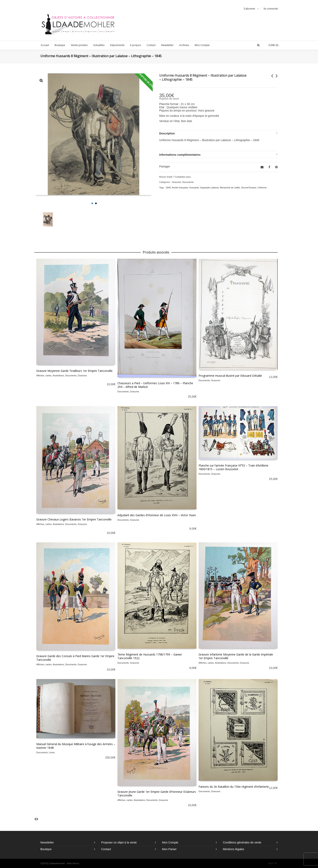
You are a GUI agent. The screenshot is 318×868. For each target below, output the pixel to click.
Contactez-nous (183, 177)
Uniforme (262, 188)
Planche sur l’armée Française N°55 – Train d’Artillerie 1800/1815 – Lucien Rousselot (233, 467)
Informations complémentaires (180, 155)
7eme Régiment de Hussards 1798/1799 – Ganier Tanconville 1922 (150, 656)
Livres (52, 752)
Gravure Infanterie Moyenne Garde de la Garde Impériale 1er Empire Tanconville (236, 656)
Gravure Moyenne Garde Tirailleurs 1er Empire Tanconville (74, 371)
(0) (271, 45)
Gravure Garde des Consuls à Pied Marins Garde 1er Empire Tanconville (75, 658)
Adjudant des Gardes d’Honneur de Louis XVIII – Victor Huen (157, 515)
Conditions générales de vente (242, 842)
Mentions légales (234, 849)
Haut (272, 863)
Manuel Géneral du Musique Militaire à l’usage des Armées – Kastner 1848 (76, 746)
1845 (168, 188)
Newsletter (47, 842)
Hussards (194, 188)
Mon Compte (170, 842)
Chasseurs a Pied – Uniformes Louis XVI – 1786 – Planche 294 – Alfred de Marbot (155, 385)
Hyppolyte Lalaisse (209, 188)
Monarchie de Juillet (230, 188)
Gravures (176, 182)
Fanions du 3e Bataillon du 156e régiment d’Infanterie (234, 787)
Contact (106, 849)
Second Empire (249, 188)
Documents (188, 182)
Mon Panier (169, 849)
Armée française (180, 188)
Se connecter (271, 9)
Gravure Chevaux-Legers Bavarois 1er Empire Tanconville (74, 519)
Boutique (46, 849)
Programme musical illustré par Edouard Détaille (230, 376)
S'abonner (249, 9)
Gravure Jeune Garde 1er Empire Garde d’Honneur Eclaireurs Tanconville (157, 793)
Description (167, 133)
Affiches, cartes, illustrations (50, 376)
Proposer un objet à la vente (119, 842)
